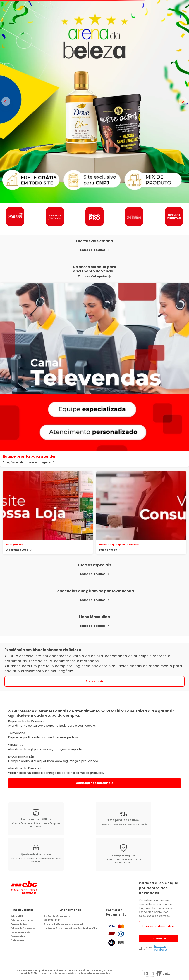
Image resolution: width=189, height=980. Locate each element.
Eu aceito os (147, 948)
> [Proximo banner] (183, 101)
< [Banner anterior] (6, 101)
